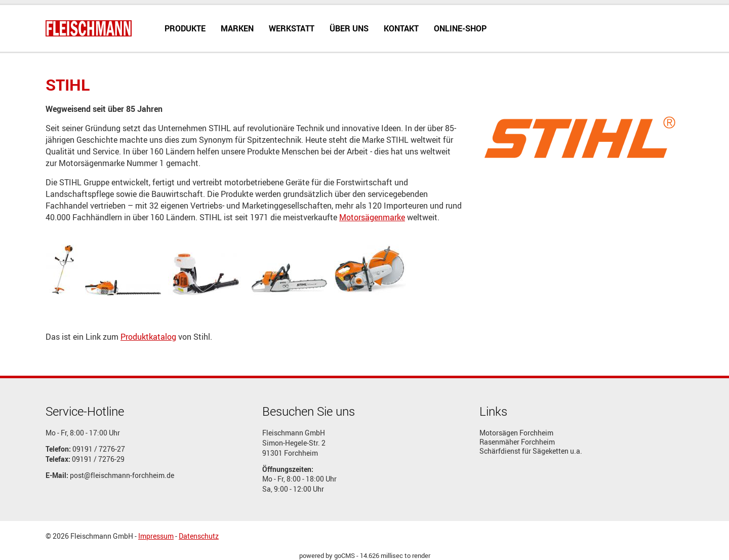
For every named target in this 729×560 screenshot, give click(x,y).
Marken (237, 28)
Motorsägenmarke (372, 217)
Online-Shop (460, 28)
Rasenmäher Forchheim (517, 442)
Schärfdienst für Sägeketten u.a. (531, 451)
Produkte (185, 28)
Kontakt (401, 28)
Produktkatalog (148, 337)
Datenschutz (199, 536)
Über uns (349, 28)
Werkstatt (292, 28)
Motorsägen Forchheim (516, 433)
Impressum (156, 536)
